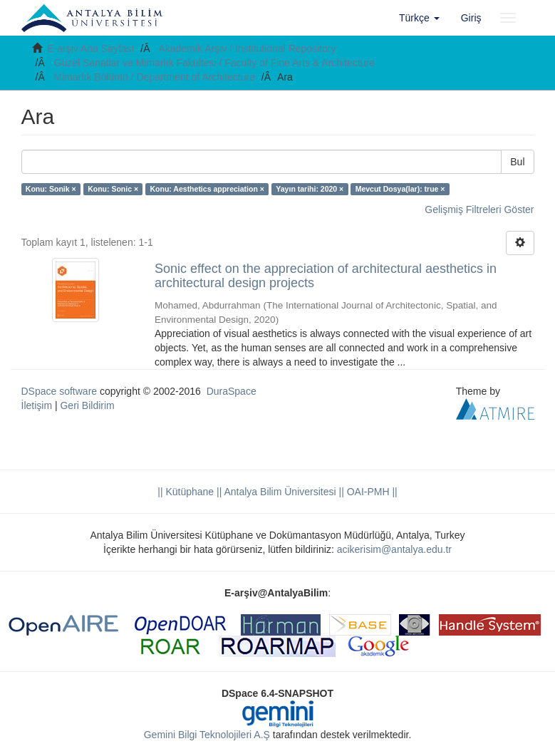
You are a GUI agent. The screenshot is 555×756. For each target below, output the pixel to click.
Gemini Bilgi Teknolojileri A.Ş (207, 735)
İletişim (37, 405)
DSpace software (59, 391)
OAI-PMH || (371, 492)
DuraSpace (232, 391)
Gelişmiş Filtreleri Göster (479, 209)
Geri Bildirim (87, 405)
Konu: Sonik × (51, 189)
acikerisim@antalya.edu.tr (394, 549)
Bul (517, 162)
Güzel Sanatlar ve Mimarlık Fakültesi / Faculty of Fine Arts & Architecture (215, 63)
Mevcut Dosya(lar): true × (400, 189)
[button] (419, 18)
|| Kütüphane (186, 492)
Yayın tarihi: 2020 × (310, 189)
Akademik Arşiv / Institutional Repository (248, 48)
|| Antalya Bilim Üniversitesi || (279, 492)
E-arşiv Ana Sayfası (90, 48)
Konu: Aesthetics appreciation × (207, 189)
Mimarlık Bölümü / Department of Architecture (155, 77)
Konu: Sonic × (113, 189)
